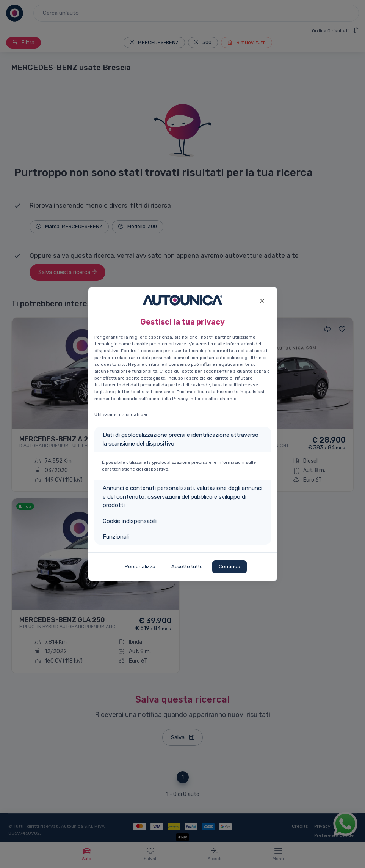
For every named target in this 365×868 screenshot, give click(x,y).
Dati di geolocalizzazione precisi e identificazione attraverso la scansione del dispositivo (181, 439)
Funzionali (116, 537)
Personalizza (140, 566)
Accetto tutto (187, 566)
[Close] (262, 300)
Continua (229, 566)
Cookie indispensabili (130, 521)
